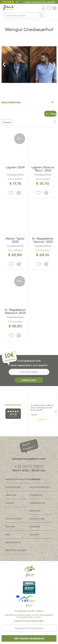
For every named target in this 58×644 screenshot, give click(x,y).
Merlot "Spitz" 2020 (15, 240)
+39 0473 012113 (29, 466)
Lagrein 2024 (15, 167)
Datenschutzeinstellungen (29, 621)
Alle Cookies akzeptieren (29, 638)
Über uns (11, 495)
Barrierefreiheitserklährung (17, 479)
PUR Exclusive (14, 519)
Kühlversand (13, 487)
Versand (35, 527)
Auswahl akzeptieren (29, 628)
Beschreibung (27, 102)
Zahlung (35, 479)
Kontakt (35, 534)
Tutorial (10, 527)
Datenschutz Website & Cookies (16, 546)
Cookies (10, 503)
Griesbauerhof (15, 175)
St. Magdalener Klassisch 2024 (15, 312)
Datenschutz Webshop (38, 507)
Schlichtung (37, 519)
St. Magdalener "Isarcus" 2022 (43, 240)
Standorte (36, 495)
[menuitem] (53, 16)
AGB (8, 534)
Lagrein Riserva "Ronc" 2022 (43, 169)
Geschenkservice (40, 487)
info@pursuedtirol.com (29, 459)
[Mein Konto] (43, 8)
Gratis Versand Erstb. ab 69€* (40, 2)
